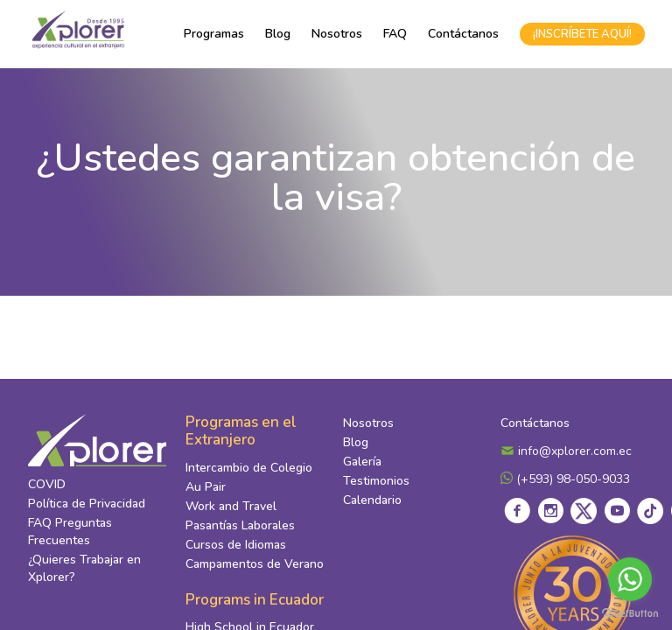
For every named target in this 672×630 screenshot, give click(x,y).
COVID (47, 484)
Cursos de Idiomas (236, 545)
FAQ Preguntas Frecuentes (70, 532)
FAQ (395, 34)
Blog (278, 34)
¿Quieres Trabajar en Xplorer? (84, 568)
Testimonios (376, 481)
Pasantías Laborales (240, 525)
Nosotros (337, 34)
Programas (214, 34)
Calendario (372, 500)
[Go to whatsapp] (630, 579)
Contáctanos (463, 34)
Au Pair (206, 487)
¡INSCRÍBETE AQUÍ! (582, 34)
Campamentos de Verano (255, 564)
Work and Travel (231, 506)
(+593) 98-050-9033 (565, 479)
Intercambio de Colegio (249, 468)
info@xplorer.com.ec (566, 451)
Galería (362, 462)
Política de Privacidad (87, 504)
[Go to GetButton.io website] (630, 612)
